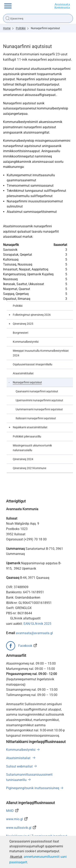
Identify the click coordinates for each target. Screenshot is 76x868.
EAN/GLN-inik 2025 (37, 624)
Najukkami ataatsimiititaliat (30, 427)
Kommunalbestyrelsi (26, 342)
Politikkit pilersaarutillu (27, 437)
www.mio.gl (14, 819)
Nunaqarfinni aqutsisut (45, 28)
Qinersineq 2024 (23, 459)
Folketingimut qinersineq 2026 (32, 315)
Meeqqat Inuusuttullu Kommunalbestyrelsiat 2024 (41, 353)
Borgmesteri (20, 333)
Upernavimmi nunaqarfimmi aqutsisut (39, 400)
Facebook (25, 646)
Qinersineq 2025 (23, 324)
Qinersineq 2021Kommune (29, 468)
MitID (10, 811)
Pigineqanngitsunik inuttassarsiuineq (33, 788)
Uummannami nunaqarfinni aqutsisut (39, 409)
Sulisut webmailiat (19, 766)
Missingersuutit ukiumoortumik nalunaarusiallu (32, 448)
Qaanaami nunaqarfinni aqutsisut (37, 391)
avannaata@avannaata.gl (34, 633)
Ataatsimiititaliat (23, 373)
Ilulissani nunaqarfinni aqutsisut (36, 418)
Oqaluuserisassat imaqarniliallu (33, 364)
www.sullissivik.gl (19, 828)
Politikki (21, 28)
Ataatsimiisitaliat (19, 758)
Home (7, 28)
